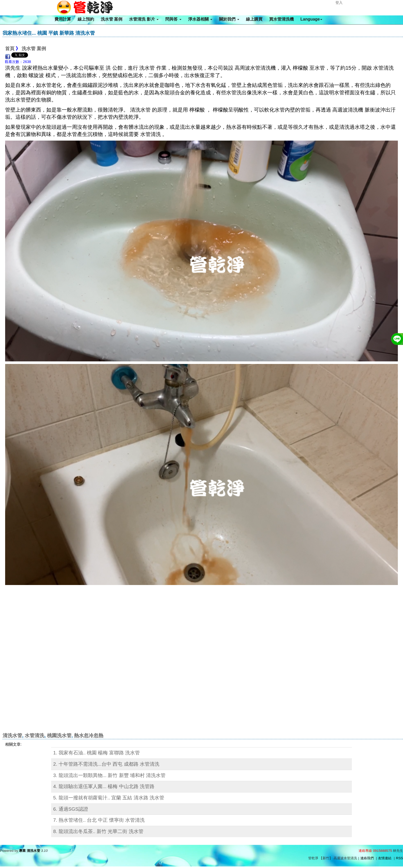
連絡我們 (367, 858)
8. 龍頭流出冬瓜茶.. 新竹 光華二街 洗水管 (98, 831)
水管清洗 (34, 735)
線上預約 (86, 19)
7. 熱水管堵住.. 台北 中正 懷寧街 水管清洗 (99, 820)
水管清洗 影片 (144, 19)
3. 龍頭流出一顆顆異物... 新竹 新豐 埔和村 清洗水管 (109, 775)
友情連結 (385, 858)
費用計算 (63, 19)
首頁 (10, 49)
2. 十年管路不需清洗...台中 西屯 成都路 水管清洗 (106, 764)
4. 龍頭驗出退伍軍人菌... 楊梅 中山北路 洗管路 (104, 786)
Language (312, 19)
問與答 (173, 19)
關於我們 (229, 19)
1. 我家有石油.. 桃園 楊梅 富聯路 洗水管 (97, 753)
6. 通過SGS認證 (71, 809)
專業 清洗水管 (30, 851)
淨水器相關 (200, 19)
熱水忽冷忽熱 (89, 735)
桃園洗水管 (59, 735)
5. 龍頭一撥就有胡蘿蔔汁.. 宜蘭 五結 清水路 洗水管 (109, 798)
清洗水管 (12, 735)
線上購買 (254, 19)
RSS (400, 858)
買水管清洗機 (281, 19)
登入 (339, 3)
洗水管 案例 (112, 19)
